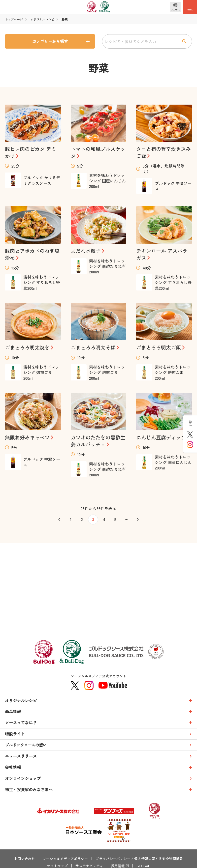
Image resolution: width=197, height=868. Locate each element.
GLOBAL (143, 866)
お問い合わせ (25, 859)
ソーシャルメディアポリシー (65, 859)
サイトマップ (57, 866)
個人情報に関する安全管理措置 (159, 859)
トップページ (14, 19)
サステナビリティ (89, 866)
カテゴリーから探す (50, 41)
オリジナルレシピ (42, 19)
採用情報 (118, 866)
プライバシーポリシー (113, 859)
